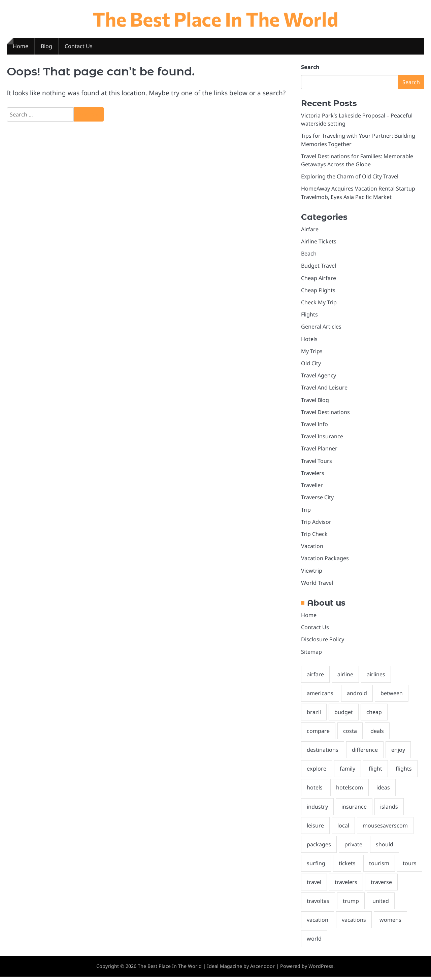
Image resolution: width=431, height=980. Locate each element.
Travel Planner (319, 450)
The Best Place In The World (216, 19)
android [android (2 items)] (357, 696)
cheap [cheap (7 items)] (374, 714)
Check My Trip (319, 303)
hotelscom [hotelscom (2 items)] (350, 790)
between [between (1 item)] (392, 696)
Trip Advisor (316, 523)
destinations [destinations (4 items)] (323, 752)
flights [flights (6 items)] (404, 772)
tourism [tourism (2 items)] (379, 866)
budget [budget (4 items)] (344, 714)
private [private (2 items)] (353, 847)
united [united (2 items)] (381, 904)
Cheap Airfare (319, 279)
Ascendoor (262, 970)
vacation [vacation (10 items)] (318, 923)
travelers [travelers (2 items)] (346, 885)
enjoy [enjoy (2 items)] (398, 752)
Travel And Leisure (324, 389)
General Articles (321, 328)
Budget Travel (319, 267)
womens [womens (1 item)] (390, 923)
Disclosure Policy (323, 642)
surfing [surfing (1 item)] (316, 866)
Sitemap (311, 654)
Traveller (312, 487)
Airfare (310, 230)
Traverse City (317, 499)
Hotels (309, 340)
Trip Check (314, 536)
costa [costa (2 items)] (350, 734)
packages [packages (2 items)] (319, 847)
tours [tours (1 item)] (410, 866)
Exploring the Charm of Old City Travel (350, 177)
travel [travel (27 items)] (314, 885)
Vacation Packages (325, 560)
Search (310, 67)
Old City (311, 365)
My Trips (312, 352)
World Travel (317, 585)
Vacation (312, 548)
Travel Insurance (322, 438)
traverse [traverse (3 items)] (381, 885)
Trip (306, 511)
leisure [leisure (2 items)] (315, 829)
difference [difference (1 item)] (365, 752)
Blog (47, 46)
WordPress (321, 970)
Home (21, 46)
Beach (309, 255)
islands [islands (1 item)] (389, 809)
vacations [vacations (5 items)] (354, 923)
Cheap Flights (318, 291)
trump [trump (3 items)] (351, 904)
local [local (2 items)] (343, 829)
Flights (309, 316)
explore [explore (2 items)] (317, 772)
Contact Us (79, 46)
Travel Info (315, 426)
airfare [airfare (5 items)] (315, 677)
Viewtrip (312, 573)
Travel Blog (315, 401)
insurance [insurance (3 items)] (354, 809)
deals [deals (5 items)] (377, 734)
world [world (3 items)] (314, 942)
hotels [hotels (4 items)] (315, 790)
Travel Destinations (325, 413)
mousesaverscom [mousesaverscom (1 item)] (385, 829)
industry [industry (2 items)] (317, 809)
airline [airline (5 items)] (345, 677)
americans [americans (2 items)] (320, 696)
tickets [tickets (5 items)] (347, 866)
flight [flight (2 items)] (375, 772)
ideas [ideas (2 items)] (383, 790)
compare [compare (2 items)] (318, 734)
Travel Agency (319, 377)
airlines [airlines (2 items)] (376, 677)
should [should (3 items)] (385, 847)
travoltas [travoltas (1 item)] (318, 904)
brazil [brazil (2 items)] (314, 714)
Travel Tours (317, 463)
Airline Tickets (319, 242)
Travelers (313, 475)
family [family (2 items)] (347, 772)
